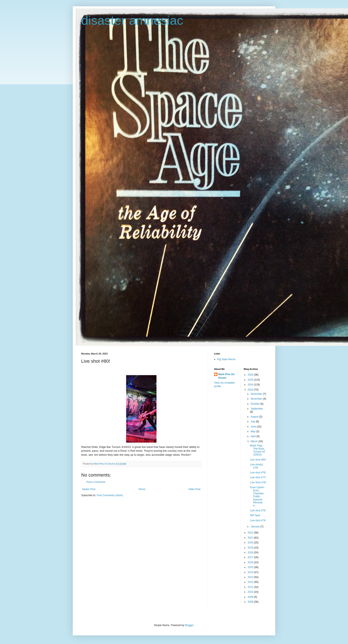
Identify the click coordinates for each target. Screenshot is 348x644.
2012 (251, 582)
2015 (251, 567)
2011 (251, 587)
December (257, 394)
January (255, 527)
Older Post (194, 489)
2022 (251, 533)
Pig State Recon (226, 359)
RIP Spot (255, 515)
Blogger (189, 625)
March (254, 441)
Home (142, 489)
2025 (251, 380)
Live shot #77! (258, 477)
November (257, 399)
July (253, 422)
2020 (251, 543)
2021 (251, 538)
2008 (251, 602)
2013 (251, 577)
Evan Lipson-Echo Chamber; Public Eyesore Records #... (257, 496)
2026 (251, 375)
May (253, 431)
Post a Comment (96, 482)
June (254, 427)
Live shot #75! (258, 511)
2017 (251, 557)
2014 (251, 572)
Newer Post (89, 489)
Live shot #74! (258, 520)
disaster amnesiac (132, 20)
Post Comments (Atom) (110, 495)
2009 (251, 597)
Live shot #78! (258, 473)
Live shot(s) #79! (256, 466)
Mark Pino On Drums (226, 376)
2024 (251, 385)
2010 (251, 592)
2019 (251, 548)
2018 (251, 552)
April (253, 436)
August (255, 417)
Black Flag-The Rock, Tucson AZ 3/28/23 (258, 450)
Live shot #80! (258, 460)
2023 (251, 390)
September (257, 409)
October (255, 404)
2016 (251, 562)
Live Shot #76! (258, 482)
